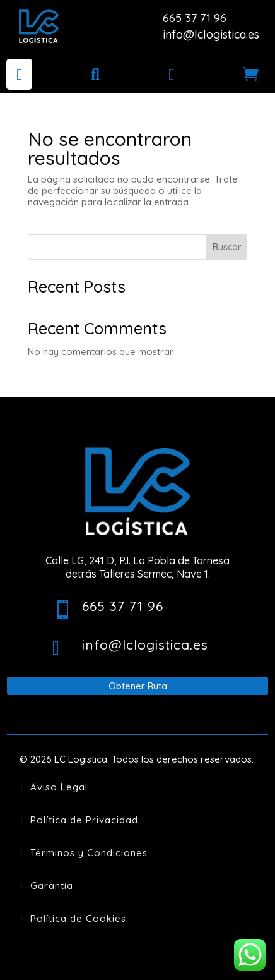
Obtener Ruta (138, 686)
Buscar (227, 247)
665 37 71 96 (195, 18)
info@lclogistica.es (211, 34)
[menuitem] (19, 74)
